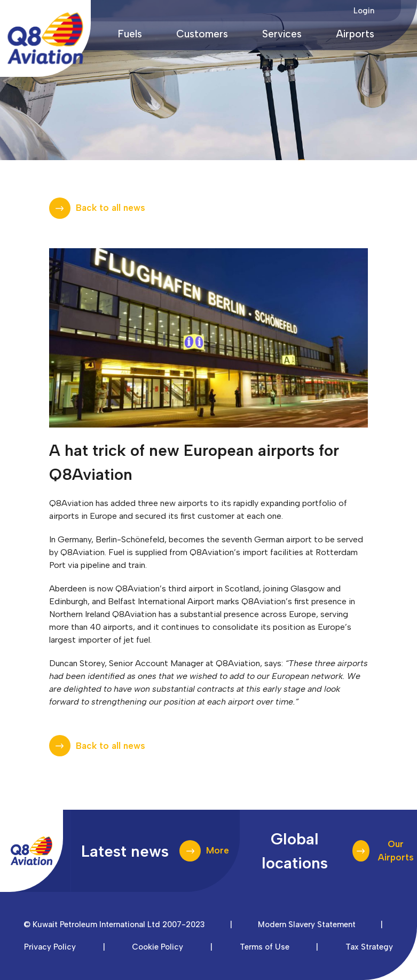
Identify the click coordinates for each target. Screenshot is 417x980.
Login (364, 11)
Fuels (130, 34)
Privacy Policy (50, 947)
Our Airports (396, 851)
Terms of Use (265, 947)
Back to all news (111, 208)
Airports (355, 34)
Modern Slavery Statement (307, 924)
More (218, 850)
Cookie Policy (158, 947)
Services (282, 34)
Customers (202, 34)
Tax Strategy (369, 947)
